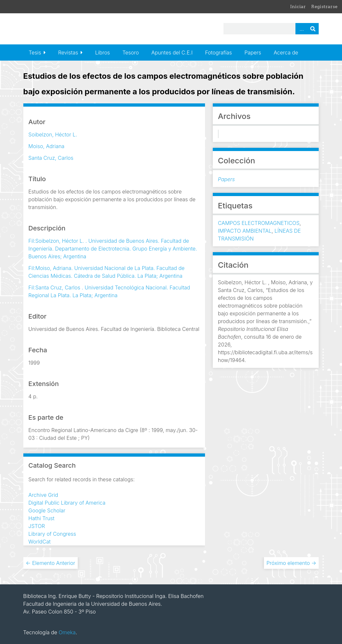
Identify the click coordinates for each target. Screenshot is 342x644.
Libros (103, 53)
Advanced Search (301, 29)
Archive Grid (43, 495)
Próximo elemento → (291, 563)
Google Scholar (47, 510)
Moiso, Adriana (46, 146)
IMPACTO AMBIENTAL (245, 231)
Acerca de (286, 53)
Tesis (35, 53)
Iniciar (298, 6)
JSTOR (37, 526)
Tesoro (131, 53)
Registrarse (324, 6)
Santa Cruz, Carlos (51, 158)
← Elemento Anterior (51, 563)
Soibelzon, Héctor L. (53, 135)
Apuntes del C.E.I (172, 53)
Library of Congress (52, 534)
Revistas (68, 53)
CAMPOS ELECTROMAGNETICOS (259, 223)
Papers (253, 53)
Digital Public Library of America (67, 503)
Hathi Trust (42, 518)
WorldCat (40, 542)
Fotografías (218, 53)
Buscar (313, 29)
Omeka (67, 632)
